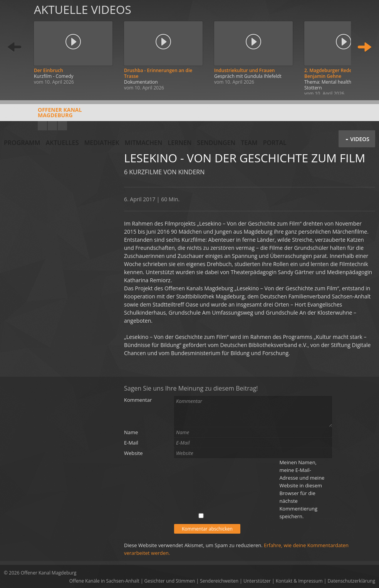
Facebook (52, 126)
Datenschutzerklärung (351, 581)
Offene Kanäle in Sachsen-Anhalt (104, 581)
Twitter (62, 126)
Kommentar (138, 400)
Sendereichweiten (219, 581)
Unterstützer (257, 581)
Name (131, 432)
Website (133, 453)
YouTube (42, 126)
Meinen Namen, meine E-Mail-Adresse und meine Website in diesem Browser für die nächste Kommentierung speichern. (302, 489)
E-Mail (131, 443)
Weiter (364, 47)
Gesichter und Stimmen (170, 581)
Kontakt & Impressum (299, 581)
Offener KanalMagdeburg (43, 115)
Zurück (15, 47)
